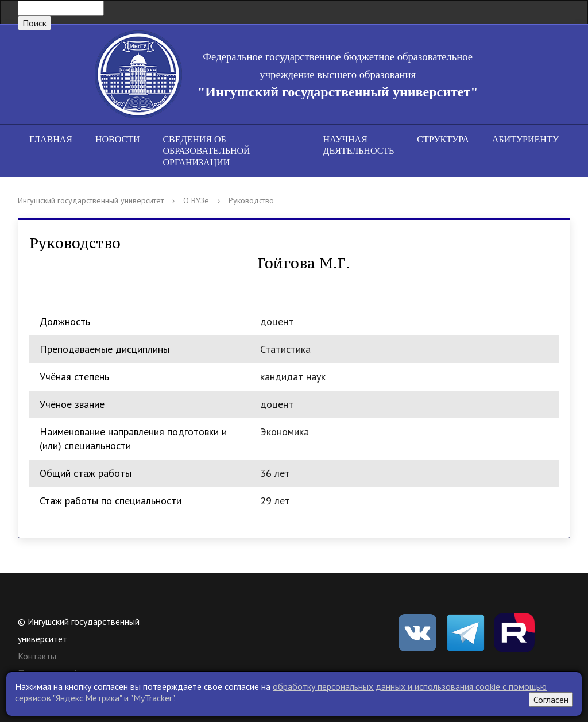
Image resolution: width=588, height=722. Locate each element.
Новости (118, 139)
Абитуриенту (525, 139)
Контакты (37, 656)
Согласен (551, 700)
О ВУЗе (196, 200)
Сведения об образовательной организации (206, 151)
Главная (51, 139)
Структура (443, 139)
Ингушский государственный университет (91, 200)
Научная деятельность (359, 145)
